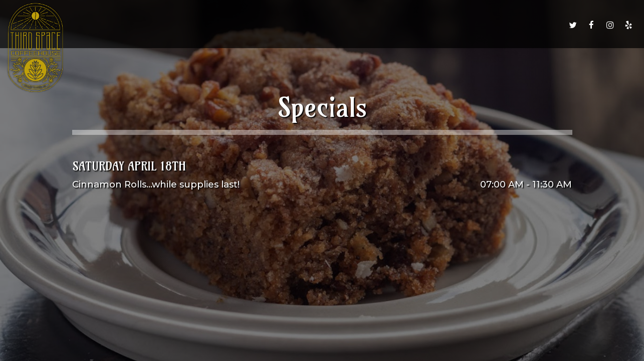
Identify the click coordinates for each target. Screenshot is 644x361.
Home (218, 25)
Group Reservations (483, 25)
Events (413, 25)
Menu (252, 25)
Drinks (288, 25)
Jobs (548, 25)
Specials (370, 25)
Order (327, 25)
